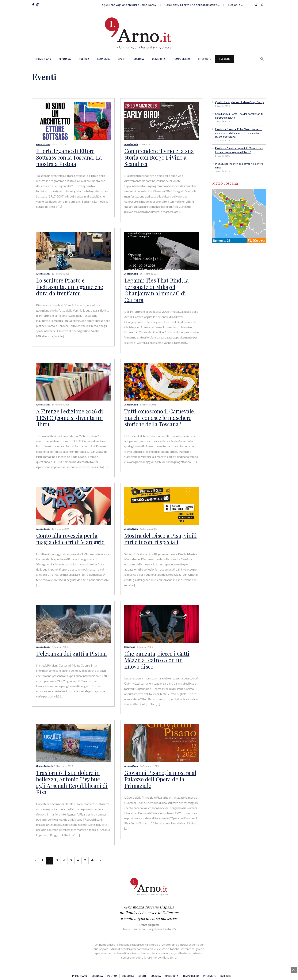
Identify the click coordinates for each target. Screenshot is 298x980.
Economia (103, 59)
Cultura (139, 59)
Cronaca (65, 59)
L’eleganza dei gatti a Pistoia (69, 649)
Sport (122, 59)
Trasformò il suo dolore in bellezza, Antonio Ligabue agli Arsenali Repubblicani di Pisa (72, 773)
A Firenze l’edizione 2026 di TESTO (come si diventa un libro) (68, 414)
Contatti (229, 972)
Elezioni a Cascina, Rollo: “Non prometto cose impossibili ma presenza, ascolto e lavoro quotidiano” (239, 133)
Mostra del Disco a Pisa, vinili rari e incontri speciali (159, 534)
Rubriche (225, 59)
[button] (262, 59)
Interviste (204, 59)
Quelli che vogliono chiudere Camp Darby (130, 5)
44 (97, 847)
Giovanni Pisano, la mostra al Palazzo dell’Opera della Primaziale (159, 773)
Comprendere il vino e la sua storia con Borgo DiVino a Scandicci (158, 157)
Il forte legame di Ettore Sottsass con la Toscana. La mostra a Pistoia (68, 157)
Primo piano (44, 59)
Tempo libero (182, 59)
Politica (84, 59)
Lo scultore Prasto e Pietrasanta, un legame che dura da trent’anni (68, 285)
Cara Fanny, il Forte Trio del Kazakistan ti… (192, 5)
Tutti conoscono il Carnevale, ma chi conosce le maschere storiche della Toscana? (159, 414)
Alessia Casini (43, 144)
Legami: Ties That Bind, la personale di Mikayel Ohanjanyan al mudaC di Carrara (155, 288)
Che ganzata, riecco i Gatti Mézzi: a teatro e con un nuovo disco (160, 655)
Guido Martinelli (44, 760)
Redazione (130, 642)
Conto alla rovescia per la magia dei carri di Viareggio (69, 534)
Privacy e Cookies (214, 972)
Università (159, 59)
